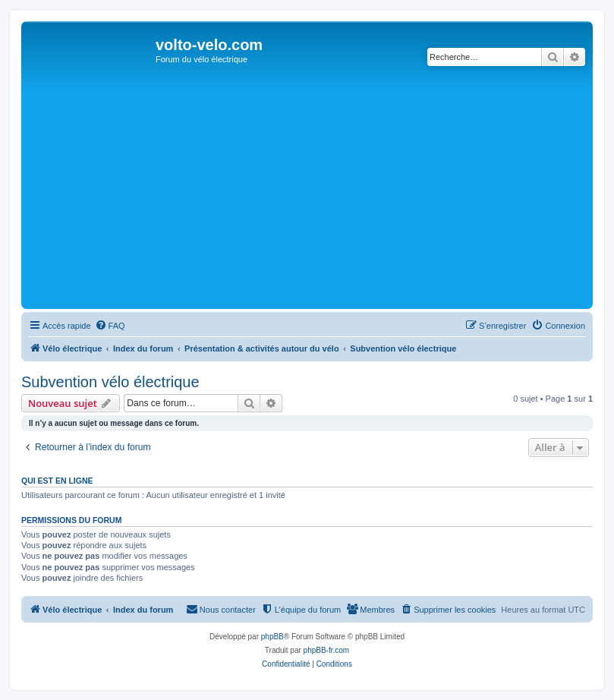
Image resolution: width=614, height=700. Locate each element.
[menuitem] (110, 326)
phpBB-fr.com (327, 650)
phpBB (272, 637)
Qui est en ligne (57, 481)
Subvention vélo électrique (110, 382)
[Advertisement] (320, 191)
